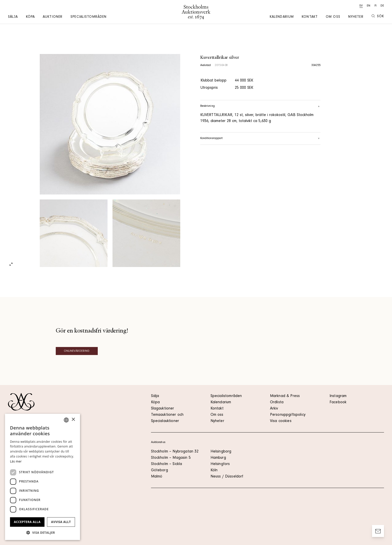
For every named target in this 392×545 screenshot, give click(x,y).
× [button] (73, 420)
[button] (42, 532)
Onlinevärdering (77, 351)
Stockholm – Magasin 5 (171, 458)
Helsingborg (221, 452)
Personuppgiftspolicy (288, 415)
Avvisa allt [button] (61, 522)
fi (375, 6)
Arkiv (274, 409)
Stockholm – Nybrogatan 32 (175, 452)
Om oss (333, 17)
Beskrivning (260, 106)
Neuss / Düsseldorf (227, 477)
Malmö (157, 477)
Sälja (13, 17)
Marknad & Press (285, 396)
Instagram (338, 396)
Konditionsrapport (260, 138)
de (382, 6)
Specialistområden (88, 17)
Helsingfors (220, 464)
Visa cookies (281, 421)
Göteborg (159, 470)
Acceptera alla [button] (27, 522)
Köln (214, 470)
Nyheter (356, 17)
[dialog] (42, 477)
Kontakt (310, 17)
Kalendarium (282, 17)
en (368, 6)
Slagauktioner (163, 409)
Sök (378, 16)
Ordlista (277, 402)
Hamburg (218, 458)
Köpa (30, 17)
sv (361, 6)
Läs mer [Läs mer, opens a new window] (16, 461)
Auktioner (53, 17)
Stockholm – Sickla (167, 464)
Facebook (338, 402)
